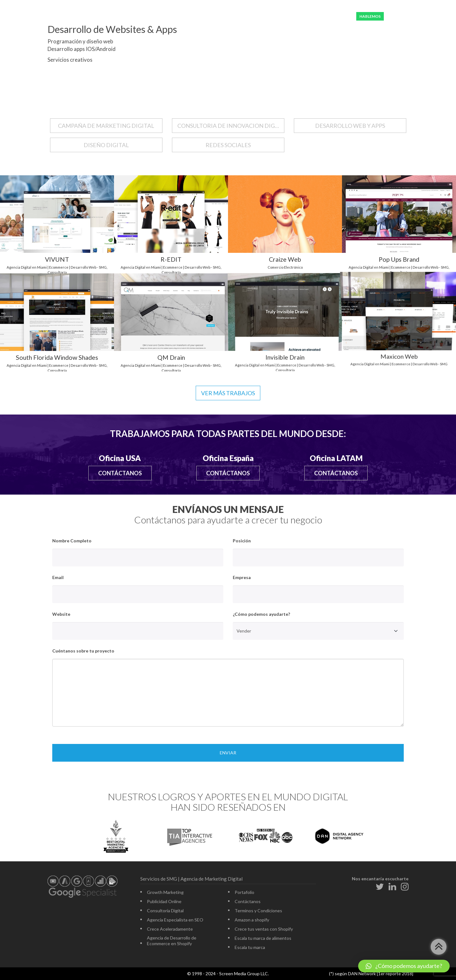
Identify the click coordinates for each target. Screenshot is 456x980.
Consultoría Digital (165, 911)
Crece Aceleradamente (170, 929)
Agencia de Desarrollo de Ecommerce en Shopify (172, 941)
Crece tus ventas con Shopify (264, 929)
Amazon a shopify (252, 920)
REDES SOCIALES (228, 145)
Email (58, 577)
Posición (242, 541)
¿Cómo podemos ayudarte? (261, 614)
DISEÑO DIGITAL (106, 145)
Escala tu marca (250, 947)
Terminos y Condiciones (258, 911)
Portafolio (244, 892)
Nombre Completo (72, 541)
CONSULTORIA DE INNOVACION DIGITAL (231, 126)
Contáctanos (120, 473)
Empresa (242, 577)
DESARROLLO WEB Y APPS (350, 126)
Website (61, 614)
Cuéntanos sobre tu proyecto (83, 651)
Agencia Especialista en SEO (175, 920)
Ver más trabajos (228, 393)
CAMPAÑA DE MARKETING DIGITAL (106, 126)
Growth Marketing (165, 892)
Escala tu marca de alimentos (263, 938)
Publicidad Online (164, 901)
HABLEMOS (370, 16)
